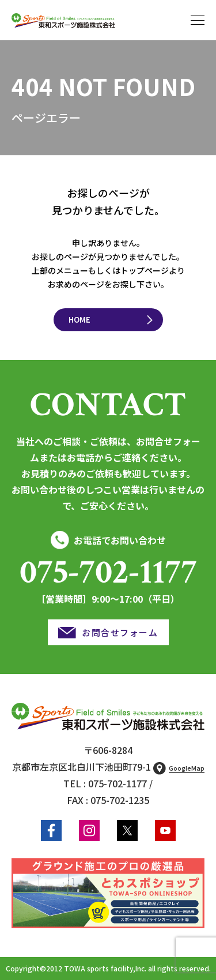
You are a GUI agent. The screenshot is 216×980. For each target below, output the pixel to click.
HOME (79, 319)
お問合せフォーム (120, 632)
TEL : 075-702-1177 (105, 783)
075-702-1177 (108, 572)
